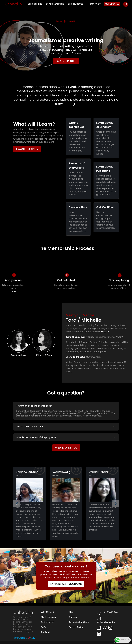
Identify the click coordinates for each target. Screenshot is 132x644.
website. (105, 332)
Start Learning (55, 4)
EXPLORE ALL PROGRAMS (66, 584)
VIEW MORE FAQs (66, 448)
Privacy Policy (76, 627)
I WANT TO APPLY (27, 149)
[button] (17, 504)
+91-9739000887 (108, 613)
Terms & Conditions (79, 622)
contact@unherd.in (106, 620)
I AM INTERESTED (66, 61)
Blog (71, 612)
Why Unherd (35, 4)
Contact (95, 4)
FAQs (44, 627)
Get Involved (76, 4)
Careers (73, 617)
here (13, 291)
